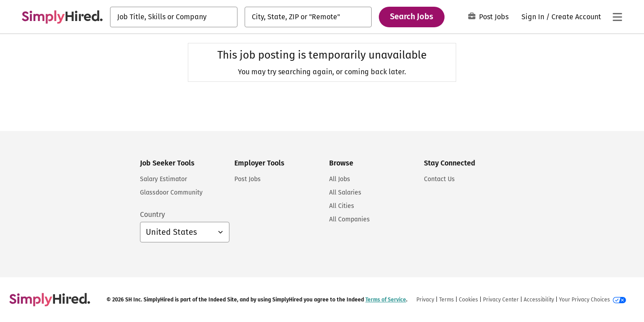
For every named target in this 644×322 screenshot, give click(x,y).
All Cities (342, 206)
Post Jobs (488, 17)
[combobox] (174, 17)
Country (153, 214)
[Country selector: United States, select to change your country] (185, 232)
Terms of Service (386, 300)
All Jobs (340, 179)
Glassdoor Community (171, 193)
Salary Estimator (163, 179)
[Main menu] (617, 17)
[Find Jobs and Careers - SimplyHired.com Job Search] (62, 17)
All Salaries (345, 193)
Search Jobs (412, 17)
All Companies (350, 219)
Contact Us (439, 179)
